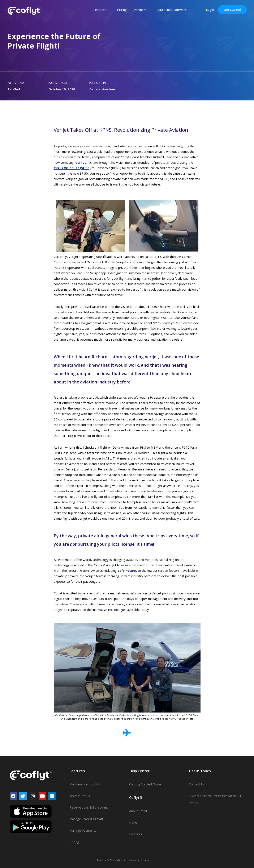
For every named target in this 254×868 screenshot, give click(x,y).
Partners (140, 10)
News (133, 822)
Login (210, 9)
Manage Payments (83, 830)
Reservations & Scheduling (89, 807)
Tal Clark (14, 89)
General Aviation (102, 89)
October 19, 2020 (62, 89)
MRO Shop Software (172, 10)
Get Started (232, 9)
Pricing (122, 10)
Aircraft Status (80, 796)
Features (100, 10)
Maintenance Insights (85, 784)
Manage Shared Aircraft (86, 819)
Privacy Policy (139, 860)
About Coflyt (138, 811)
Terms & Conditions (111, 860)
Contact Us (197, 784)
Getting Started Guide (145, 784)
